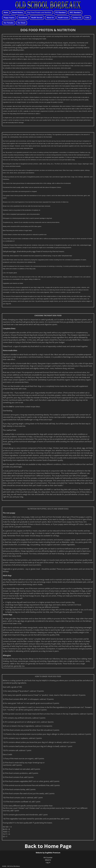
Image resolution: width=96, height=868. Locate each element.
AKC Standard (75, 12)
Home (6, 12)
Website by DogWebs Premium (48, 853)
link (11, 407)
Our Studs (22, 23)
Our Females (9, 23)
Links (87, 18)
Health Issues (63, 18)
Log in (48, 862)
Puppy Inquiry (9, 18)
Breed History (18, 12)
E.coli (57, 478)
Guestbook (23, 18)
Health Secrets (37, 18)
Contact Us (77, 18)
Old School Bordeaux (14, 866)
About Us (50, 18)
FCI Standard (61, 12)
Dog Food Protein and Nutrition (39, 12)
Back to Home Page (48, 846)
